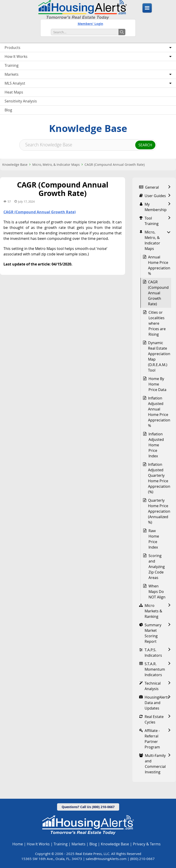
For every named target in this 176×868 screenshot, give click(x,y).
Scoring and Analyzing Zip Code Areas (157, 567)
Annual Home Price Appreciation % (159, 265)
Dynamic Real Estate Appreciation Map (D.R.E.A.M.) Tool (159, 356)
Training (61, 844)
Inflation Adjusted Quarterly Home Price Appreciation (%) (159, 478)
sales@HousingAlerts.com (106, 859)
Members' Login (90, 24)
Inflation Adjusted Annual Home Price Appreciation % (159, 412)
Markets (78, 844)
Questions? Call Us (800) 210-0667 (88, 807)
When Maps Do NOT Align (157, 592)
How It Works (38, 844)
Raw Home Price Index (154, 539)
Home (18, 844)
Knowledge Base (15, 165)
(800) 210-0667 (142, 859)
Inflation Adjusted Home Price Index (156, 445)
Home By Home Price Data (157, 384)
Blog (93, 844)
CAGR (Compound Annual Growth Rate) (115, 165)
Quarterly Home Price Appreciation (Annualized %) (159, 511)
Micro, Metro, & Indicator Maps (56, 165)
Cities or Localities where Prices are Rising (157, 323)
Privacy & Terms (147, 844)
